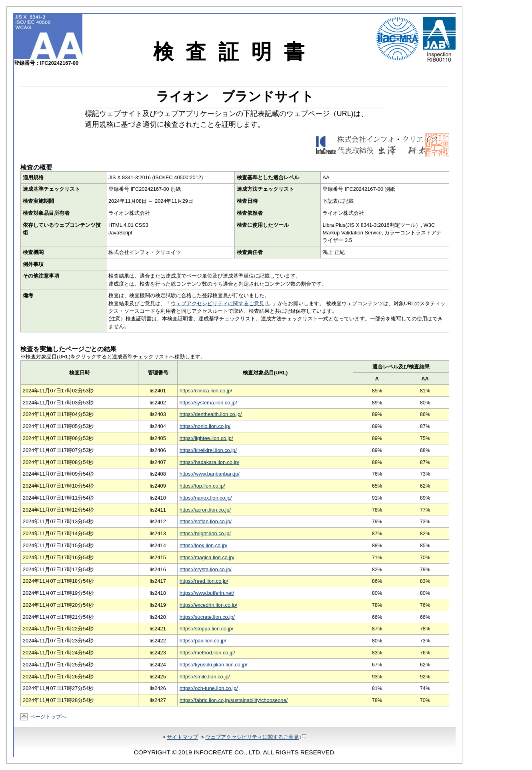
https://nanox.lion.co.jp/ (206, 498)
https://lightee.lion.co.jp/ (206, 438)
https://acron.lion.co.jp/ (205, 510)
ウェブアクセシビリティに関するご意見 (221, 303)
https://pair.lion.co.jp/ (203, 641)
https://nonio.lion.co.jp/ (205, 426)
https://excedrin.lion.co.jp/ (208, 605)
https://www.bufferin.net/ (207, 593)
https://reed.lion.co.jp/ (204, 581)
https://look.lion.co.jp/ (204, 545)
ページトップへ (48, 717)
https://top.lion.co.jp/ (202, 486)
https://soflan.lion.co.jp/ (206, 521)
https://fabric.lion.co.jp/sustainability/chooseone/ (234, 700)
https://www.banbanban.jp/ (210, 474)
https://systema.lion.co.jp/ (208, 403)
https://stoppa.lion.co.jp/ (206, 629)
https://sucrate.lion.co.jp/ (207, 617)
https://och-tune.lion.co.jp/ (209, 688)
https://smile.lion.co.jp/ (205, 677)
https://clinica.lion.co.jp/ (206, 391)
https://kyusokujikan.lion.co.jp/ (213, 665)
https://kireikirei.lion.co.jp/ (208, 450)
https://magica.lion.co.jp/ (207, 557)
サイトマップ (182, 737)
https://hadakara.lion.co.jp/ (209, 462)
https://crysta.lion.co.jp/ (206, 569)
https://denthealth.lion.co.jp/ (211, 414)
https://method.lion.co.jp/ (207, 653)
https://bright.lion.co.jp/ (205, 533)
